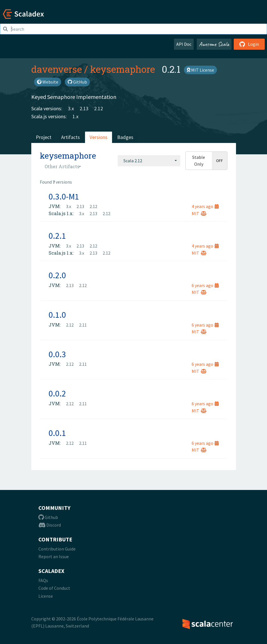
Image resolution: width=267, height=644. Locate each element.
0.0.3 (57, 354)
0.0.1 (57, 433)
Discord (50, 525)
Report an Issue (54, 556)
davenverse (57, 69)
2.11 (83, 325)
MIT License (200, 70)
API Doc (184, 44)
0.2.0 (57, 275)
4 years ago (205, 206)
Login (249, 44)
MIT (199, 213)
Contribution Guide (57, 549)
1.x (75, 116)
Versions (99, 137)
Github (48, 517)
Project (44, 137)
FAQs (43, 580)
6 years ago (205, 285)
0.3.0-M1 (64, 196)
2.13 (84, 108)
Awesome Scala (214, 44)
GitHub (77, 82)
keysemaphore (123, 69)
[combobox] (149, 161)
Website (48, 82)
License (46, 596)
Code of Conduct (54, 588)
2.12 (99, 108)
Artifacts (71, 137)
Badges (125, 137)
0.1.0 (57, 315)
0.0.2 (57, 393)
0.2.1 (57, 236)
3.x (71, 108)
